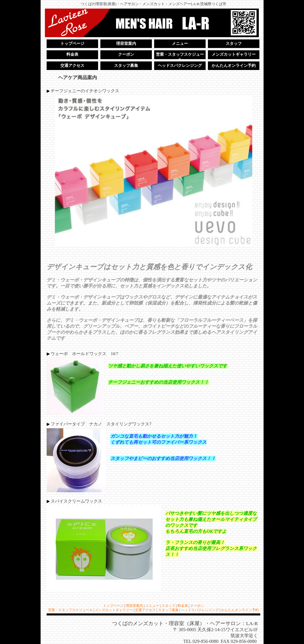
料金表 (72, 54)
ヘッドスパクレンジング (180, 66)
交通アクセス (72, 66)
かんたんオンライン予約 (234, 66)
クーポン (126, 54)
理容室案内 (126, 44)
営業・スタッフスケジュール (180, 56)
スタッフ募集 (126, 66)
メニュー (180, 44)
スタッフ (234, 44)
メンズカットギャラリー (234, 54)
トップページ (72, 44)
